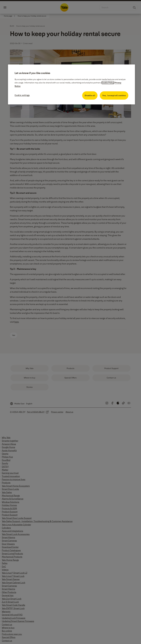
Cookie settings (22, 95)
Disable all (90, 95)
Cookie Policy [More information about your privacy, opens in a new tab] (108, 83)
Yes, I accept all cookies (114, 95)
